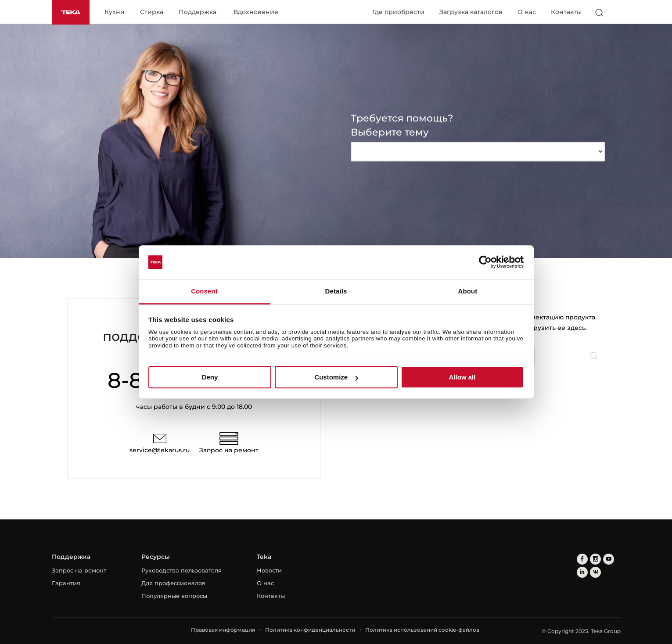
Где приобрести (398, 12)
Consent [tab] (204, 291)
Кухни (115, 12)
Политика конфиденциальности (310, 630)
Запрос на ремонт (229, 450)
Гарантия (66, 583)
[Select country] (617, 12)
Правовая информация (223, 630)
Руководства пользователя (181, 570)
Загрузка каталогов (471, 12)
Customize (336, 377)
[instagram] (595, 559)
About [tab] (468, 291)
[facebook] (582, 559)
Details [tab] (336, 291)
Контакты (566, 12)
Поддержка (198, 12)
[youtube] (609, 559)
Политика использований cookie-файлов (422, 630)
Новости (269, 570)
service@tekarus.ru (160, 450)
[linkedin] (582, 572)
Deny (210, 377)
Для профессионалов (173, 583)
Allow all (462, 377)
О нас (527, 12)
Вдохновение (256, 12)
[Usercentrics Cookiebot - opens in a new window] (485, 262)
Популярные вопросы (174, 596)
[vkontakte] (595, 572)
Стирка (152, 12)
